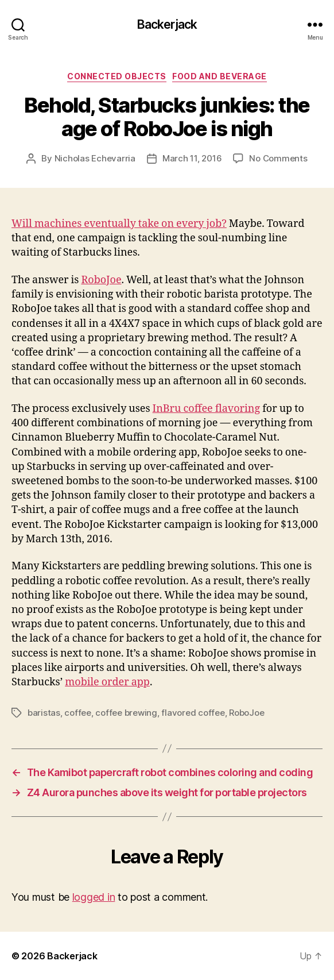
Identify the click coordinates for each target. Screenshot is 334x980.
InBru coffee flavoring (207, 409)
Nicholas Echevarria (95, 158)
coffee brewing (126, 713)
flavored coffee (193, 713)
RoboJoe (101, 280)
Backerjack (167, 24)
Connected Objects (117, 76)
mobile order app (107, 682)
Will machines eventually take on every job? (119, 224)
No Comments (278, 158)
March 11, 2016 (192, 158)
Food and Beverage (220, 76)
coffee (77, 713)
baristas (44, 713)
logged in (94, 897)
